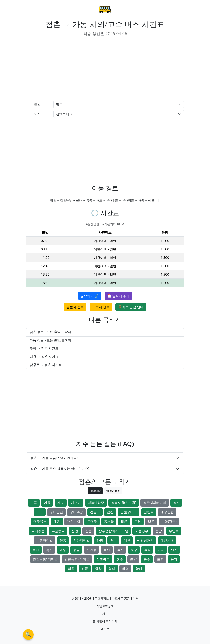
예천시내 (167, 540)
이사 (161, 550)
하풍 (85, 569)
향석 (112, 569)
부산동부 (58, 531)
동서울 (109, 521)
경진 (176, 503)
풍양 (174, 559)
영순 (113, 540)
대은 (57, 521)
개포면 (76, 503)
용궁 (76, 550)
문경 (138, 521)
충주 (147, 559)
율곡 (147, 550)
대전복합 (74, 521)
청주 (120, 559)
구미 (40, 512)
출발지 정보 (75, 307)
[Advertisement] (64, 69)
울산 (107, 550)
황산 (139, 569)
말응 (124, 521)
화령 (125, 569)
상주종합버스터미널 (113, 531)
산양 (75, 531)
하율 (71, 569)
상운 (88, 531)
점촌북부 (103, 559)
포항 (160, 559)
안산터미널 (81, 540)
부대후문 (38, 531)
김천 (110, 512)
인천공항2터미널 (77, 559)
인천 (174, 550)
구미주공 (76, 512)
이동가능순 (113, 491)
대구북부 (40, 521)
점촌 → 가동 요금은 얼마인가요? (54, 458)
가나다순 (95, 491)
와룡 (63, 550)
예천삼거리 (145, 540)
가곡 (34, 503)
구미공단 (56, 512)
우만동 (91, 550)
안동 (63, 540)
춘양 (133, 559)
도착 (37, 114)
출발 (37, 104)
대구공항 (167, 512)
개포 (61, 503)
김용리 (95, 512)
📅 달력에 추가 (118, 296)
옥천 (49, 550)
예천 (127, 540)
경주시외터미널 (155, 503)
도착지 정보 (101, 307)
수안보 (174, 531)
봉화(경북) (169, 521)
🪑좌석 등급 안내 (131, 307)
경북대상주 (96, 503)
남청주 (149, 512)
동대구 (92, 521)
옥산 (36, 550)
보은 (151, 521)
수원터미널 (45, 540)
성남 (159, 531)
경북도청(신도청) (124, 503)
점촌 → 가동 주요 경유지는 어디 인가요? (60, 469)
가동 (47, 503)
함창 (98, 569)
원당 (134, 550)
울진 (120, 550)
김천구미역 (129, 512)
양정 (100, 540)
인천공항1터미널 (45, 559)
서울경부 (142, 531)
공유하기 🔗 (90, 296)
